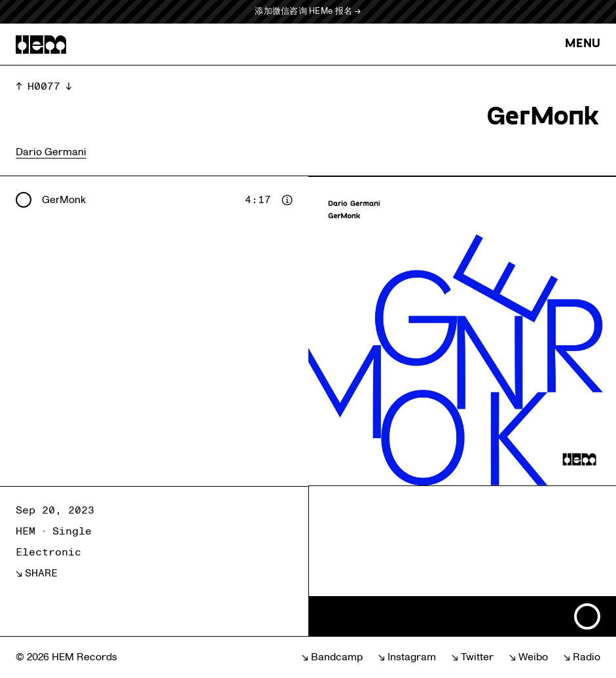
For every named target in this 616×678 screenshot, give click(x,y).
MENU (583, 44)
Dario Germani (51, 152)
